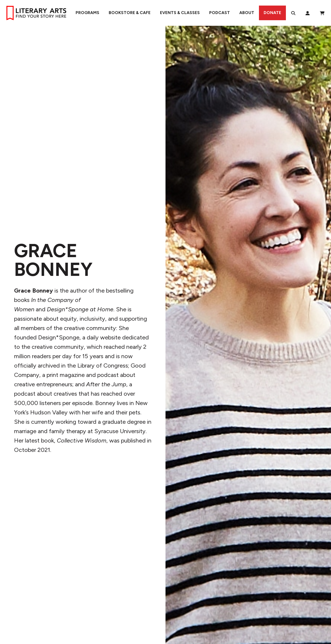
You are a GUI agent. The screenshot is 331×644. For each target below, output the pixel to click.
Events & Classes (180, 13)
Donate (272, 13)
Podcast (220, 13)
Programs (87, 13)
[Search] (293, 13)
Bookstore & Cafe (130, 13)
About (247, 13)
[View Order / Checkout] (322, 13)
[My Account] (308, 13)
